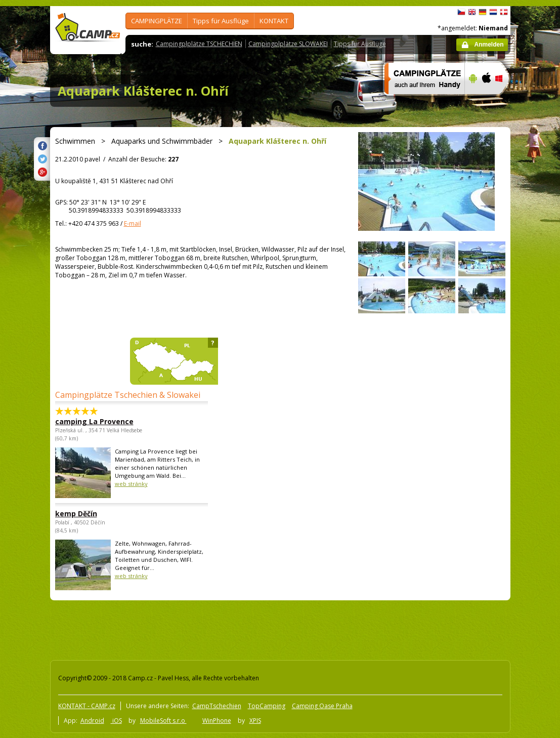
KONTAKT (274, 21)
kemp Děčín (76, 514)
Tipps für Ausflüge (221, 21)
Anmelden (489, 45)
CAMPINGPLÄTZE (157, 21)
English (472, 12)
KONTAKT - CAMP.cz (87, 706)
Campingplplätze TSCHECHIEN (199, 44)
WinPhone (217, 721)
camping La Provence (94, 421)
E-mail (133, 223)
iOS (116, 721)
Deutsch (483, 12)
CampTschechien (217, 706)
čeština (461, 12)
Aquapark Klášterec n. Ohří (143, 91)
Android (92, 721)
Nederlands (493, 12)
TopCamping (267, 706)
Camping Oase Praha (322, 706)
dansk (504, 12)
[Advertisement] (232, 628)
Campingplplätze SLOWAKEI (288, 44)
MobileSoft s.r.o (163, 721)
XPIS (255, 721)
